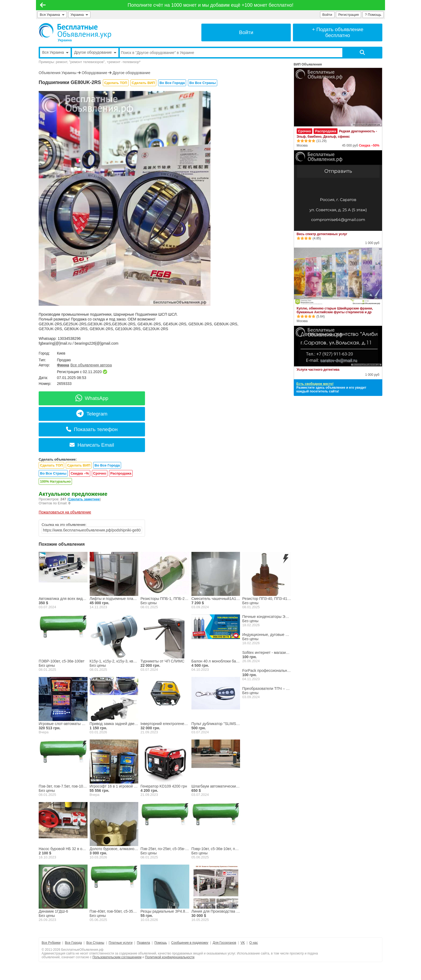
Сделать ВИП (143, 83)
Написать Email (92, 445)
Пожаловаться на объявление (65, 512)
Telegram (92, 414)
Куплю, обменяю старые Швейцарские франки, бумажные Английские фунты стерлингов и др (335, 310)
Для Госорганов (224, 943)
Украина (79, 15)
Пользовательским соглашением (117, 957)
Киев (61, 353)
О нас (254, 943)
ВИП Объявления (308, 64)
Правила (144, 943)
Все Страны (95, 943)
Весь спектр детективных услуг (322, 234)
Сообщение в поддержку (190, 943)
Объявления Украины (57, 73)
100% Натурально (55, 481)
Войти (327, 15)
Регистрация (349, 15)
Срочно (100, 473)
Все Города (73, 943)
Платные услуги (121, 943)
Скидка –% (80, 473)
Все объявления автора (91, 365)
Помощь (161, 943)
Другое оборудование (131, 73)
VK (243, 943)
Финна (63, 365)
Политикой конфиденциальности (170, 957)
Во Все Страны (202, 83)
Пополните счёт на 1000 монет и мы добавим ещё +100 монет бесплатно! (210, 5)
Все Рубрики (51, 943)
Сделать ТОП (116, 83)
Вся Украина (52, 15)
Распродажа (121, 473)
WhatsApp (92, 398)
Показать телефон (92, 429)
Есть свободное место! (315, 384)
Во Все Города (172, 83)
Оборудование (94, 73)
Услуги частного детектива (318, 370)
